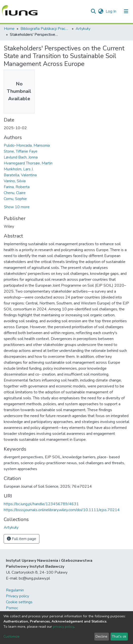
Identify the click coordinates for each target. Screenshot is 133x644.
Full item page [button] (22, 539)
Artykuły (83, 29)
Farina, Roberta (17, 187)
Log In (111, 11)
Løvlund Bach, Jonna (21, 157)
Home (9, 29)
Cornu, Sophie (15, 199)
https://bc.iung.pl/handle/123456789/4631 (41, 504)
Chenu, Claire (15, 193)
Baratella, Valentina (20, 175)
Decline (101, 636)
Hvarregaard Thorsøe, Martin (28, 163)
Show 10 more (17, 207)
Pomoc (12, 608)
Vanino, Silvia (15, 181)
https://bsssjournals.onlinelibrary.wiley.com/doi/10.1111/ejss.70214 (62, 510)
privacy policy (63, 627)
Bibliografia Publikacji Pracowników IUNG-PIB (45, 29)
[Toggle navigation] (126, 11)
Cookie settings (19, 602)
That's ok (119, 636)
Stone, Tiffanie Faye (21, 151)
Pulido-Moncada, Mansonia (27, 145)
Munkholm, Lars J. (19, 169)
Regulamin (15, 590)
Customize (11, 636)
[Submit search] (93, 11)
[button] (101, 11)
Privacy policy (17, 596)
